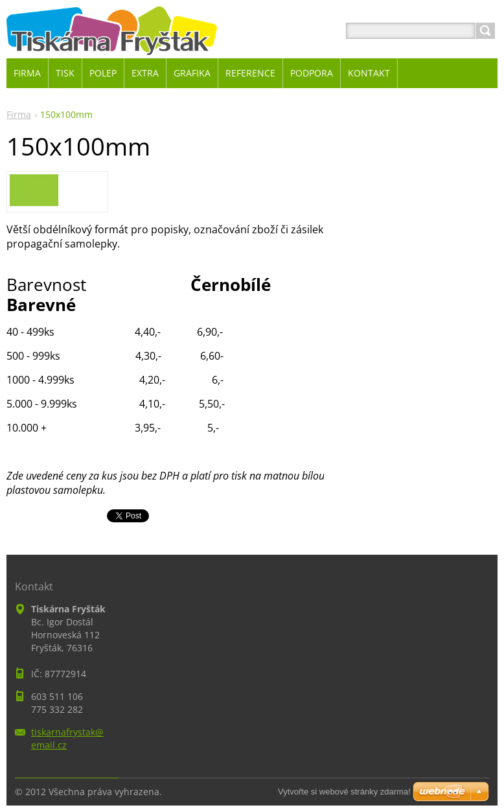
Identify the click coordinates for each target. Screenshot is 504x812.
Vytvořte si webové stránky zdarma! (344, 792)
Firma (19, 114)
